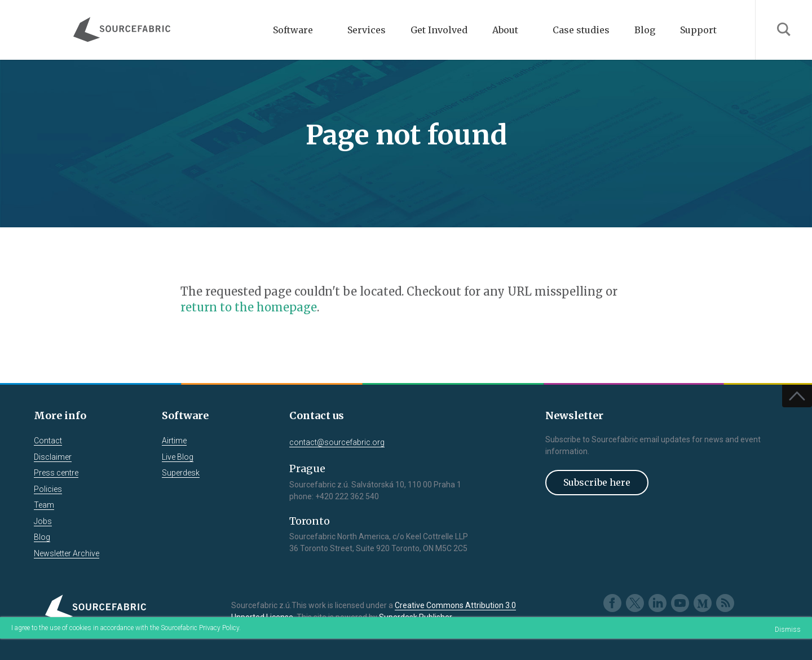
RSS (725, 603)
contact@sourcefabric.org (337, 442)
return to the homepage (249, 307)
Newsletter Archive (67, 553)
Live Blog (178, 457)
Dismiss (788, 630)
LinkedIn (657, 603)
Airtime (174, 441)
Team (44, 505)
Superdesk (181, 473)
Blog (645, 30)
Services (367, 30)
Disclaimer (53, 457)
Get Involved (439, 30)
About (505, 30)
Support (698, 30)
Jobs (43, 521)
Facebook (612, 603)
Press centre (56, 473)
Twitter (635, 603)
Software (293, 30)
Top (797, 396)
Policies (48, 489)
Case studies (581, 30)
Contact (48, 441)
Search (784, 30)
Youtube (680, 603)
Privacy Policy (219, 628)
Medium (703, 603)
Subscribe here (597, 482)
